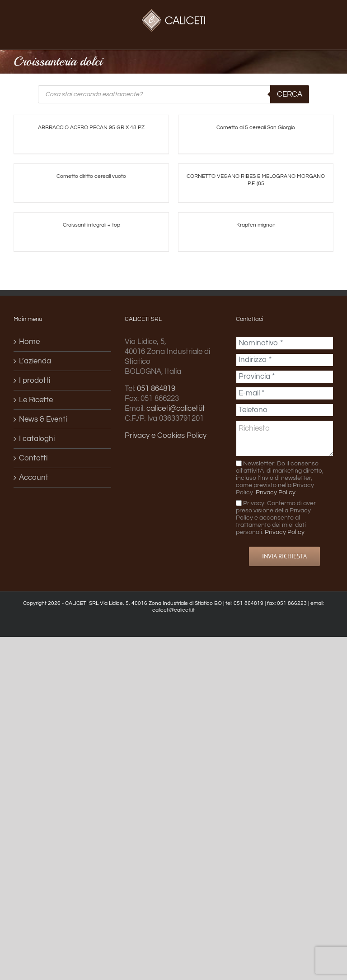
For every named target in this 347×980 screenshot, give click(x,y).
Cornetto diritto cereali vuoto (91, 176)
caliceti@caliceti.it (176, 409)
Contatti (33, 458)
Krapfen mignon (256, 225)
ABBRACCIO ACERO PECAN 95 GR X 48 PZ (91, 128)
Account (34, 478)
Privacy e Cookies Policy (166, 436)
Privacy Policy (276, 492)
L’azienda (35, 361)
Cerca (290, 94)
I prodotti (35, 381)
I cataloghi (37, 439)
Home (29, 342)
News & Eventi (43, 419)
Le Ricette (36, 400)
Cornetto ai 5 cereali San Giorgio (256, 128)
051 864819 (156, 389)
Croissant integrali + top (91, 225)
